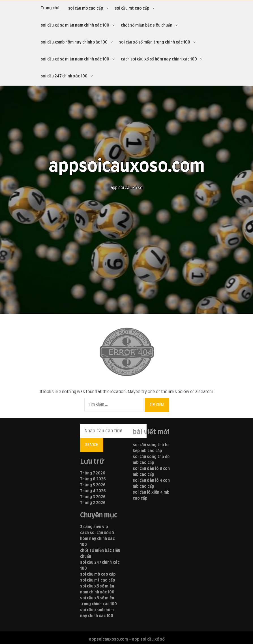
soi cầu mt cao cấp (132, 8)
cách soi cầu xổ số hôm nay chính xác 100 (159, 59)
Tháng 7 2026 (93, 473)
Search (92, 445)
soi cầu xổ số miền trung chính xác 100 (155, 42)
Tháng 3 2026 (93, 497)
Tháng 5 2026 (93, 485)
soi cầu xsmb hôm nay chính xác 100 (74, 42)
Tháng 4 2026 (93, 491)
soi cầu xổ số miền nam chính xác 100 (75, 25)
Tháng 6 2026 (93, 479)
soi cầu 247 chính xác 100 (64, 76)
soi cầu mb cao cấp (86, 8)
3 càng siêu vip (94, 527)
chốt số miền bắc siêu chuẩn (147, 25)
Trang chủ (50, 8)
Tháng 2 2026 (93, 503)
